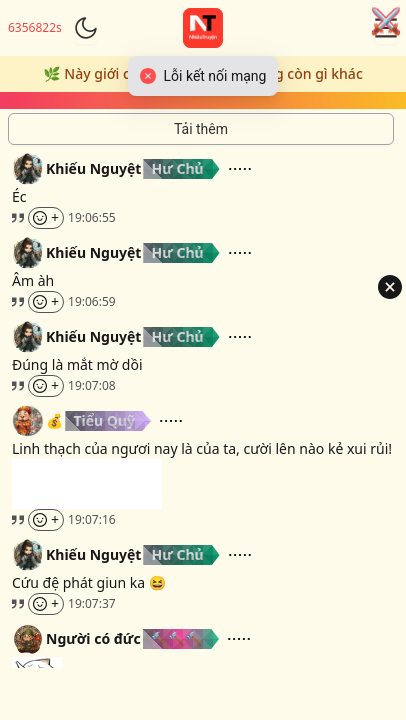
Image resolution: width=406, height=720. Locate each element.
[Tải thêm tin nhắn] (201, 129)
